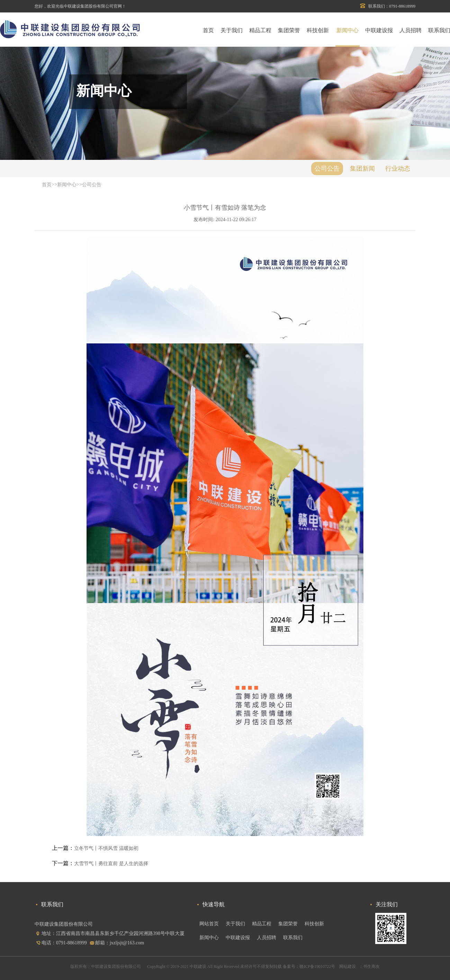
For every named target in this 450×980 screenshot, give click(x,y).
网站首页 (209, 924)
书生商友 (371, 967)
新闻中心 (348, 30)
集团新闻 (362, 169)
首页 (208, 30)
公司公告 (327, 169)
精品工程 (260, 30)
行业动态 (398, 169)
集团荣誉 (289, 30)
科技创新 (318, 30)
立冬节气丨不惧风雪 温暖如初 (106, 848)
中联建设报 (379, 30)
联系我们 (293, 938)
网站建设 (347, 967)
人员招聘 (411, 30)
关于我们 (232, 30)
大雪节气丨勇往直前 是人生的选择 (111, 864)
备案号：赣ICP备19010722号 (309, 967)
